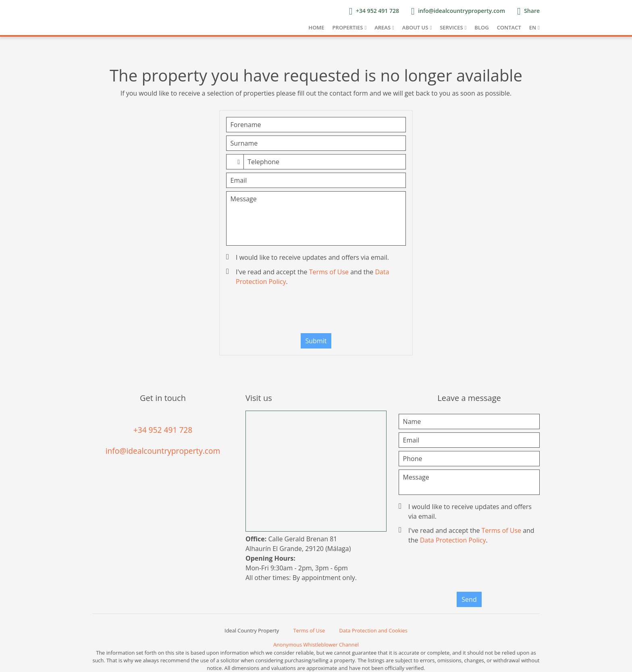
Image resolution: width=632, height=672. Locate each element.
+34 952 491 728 (163, 430)
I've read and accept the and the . (309, 277)
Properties (348, 27)
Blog (481, 27)
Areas (383, 27)
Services (451, 27)
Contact (509, 27)
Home (316, 27)
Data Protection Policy (453, 540)
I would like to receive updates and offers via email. (308, 257)
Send (469, 599)
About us (415, 27)
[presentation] (316, 311)
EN (533, 27)
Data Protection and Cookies (373, 630)
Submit (316, 341)
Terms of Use (329, 272)
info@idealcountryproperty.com (163, 451)
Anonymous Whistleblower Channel (316, 645)
